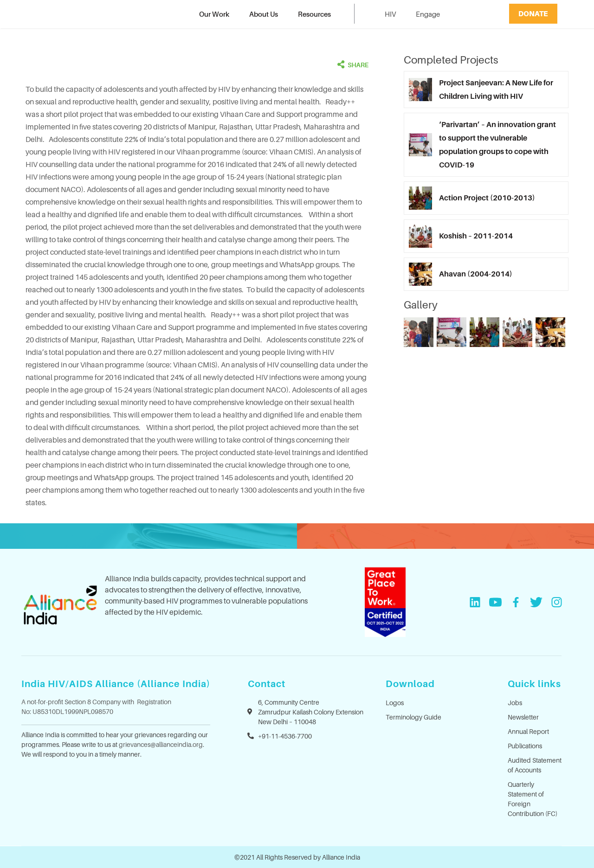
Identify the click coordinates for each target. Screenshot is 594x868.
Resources (314, 14)
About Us (264, 14)
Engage (428, 14)
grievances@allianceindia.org (161, 744)
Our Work (214, 14)
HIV (390, 14)
